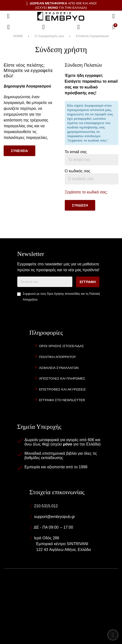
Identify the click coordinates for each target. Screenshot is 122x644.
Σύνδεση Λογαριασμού (92, 36)
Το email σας (76, 152)
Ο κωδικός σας (78, 171)
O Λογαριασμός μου (49, 36)
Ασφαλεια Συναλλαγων (59, 368)
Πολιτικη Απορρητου (58, 357)
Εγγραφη (88, 282)
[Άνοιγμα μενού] (8, 16)
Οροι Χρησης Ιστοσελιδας (62, 346)
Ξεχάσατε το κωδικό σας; (86, 192)
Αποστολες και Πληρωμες (62, 378)
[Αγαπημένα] (44, 27)
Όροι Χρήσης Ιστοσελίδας (64, 294)
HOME (18, 36)
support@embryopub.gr (55, 517)
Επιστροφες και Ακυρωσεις (63, 389)
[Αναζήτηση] (113, 16)
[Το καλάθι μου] (113, 27)
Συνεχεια (19, 151)
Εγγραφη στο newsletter (62, 400)
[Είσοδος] (79, 27)
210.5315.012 (46, 506)
